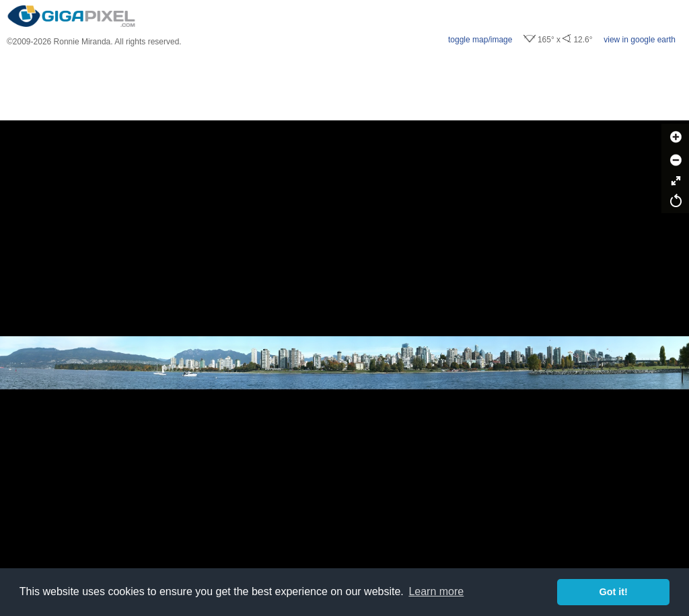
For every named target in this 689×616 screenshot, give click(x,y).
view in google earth (640, 40)
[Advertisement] (344, 83)
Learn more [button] (436, 591)
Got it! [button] (614, 592)
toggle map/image (480, 40)
